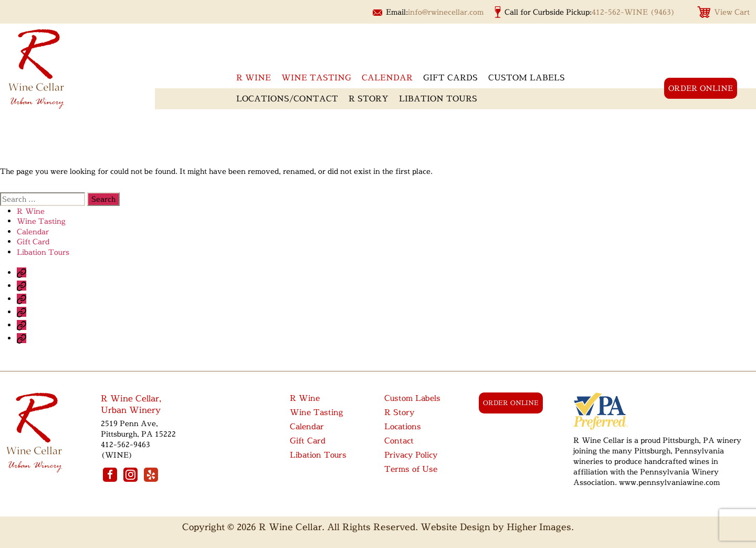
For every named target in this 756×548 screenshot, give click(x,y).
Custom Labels (527, 77)
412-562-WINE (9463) (633, 12)
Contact (399, 441)
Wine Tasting (316, 77)
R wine (254, 77)
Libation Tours (438, 99)
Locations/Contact (287, 99)
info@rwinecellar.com (446, 12)
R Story (369, 99)
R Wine (31, 211)
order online (701, 88)
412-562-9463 (125, 444)
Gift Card (33, 241)
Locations (403, 426)
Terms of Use (411, 469)
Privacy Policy (411, 455)
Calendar (387, 77)
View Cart (732, 12)
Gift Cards (450, 77)
